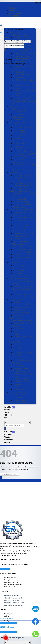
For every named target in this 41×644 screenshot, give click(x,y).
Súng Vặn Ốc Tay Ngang (22, 360)
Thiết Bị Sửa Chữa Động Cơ (23, 96)
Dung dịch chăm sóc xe (22, 257)
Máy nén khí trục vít (20, 268)
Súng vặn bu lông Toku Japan (24, 175)
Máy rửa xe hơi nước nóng (23, 249)
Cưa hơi (16, 345)
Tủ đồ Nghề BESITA (20, 302)
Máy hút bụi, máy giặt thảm (23, 252)
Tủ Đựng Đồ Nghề (15, 300)
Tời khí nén (17, 363)
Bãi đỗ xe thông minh (21, 46)
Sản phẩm (8, 407)
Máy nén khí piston (20, 265)
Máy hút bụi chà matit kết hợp (24, 128)
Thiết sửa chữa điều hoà (22, 75)
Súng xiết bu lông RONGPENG (24, 186)
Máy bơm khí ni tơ (20, 220)
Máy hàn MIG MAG (20, 133)
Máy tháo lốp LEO (20, 199)
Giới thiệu (8, 410)
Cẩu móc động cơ (20, 117)
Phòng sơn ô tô (19, 125)
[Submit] (5, 49)
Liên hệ (7, 418)
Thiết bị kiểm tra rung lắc (22, 382)
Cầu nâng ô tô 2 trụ (20, 35)
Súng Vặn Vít (18, 355)
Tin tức (7, 412)
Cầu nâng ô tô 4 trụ (20, 40)
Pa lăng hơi (17, 358)
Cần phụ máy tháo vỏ (21, 207)
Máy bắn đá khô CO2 (21, 51)
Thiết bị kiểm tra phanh (22, 379)
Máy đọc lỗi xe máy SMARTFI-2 (25, 154)
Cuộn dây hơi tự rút (20, 77)
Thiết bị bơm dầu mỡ (21, 72)
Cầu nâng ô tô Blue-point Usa (24, 297)
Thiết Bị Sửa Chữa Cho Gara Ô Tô (21, 48)
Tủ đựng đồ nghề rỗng (21, 310)
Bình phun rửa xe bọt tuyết (23, 255)
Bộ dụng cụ (17, 326)
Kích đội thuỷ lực (19, 112)
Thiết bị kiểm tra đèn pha (22, 368)
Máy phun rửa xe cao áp (22, 247)
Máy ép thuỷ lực (19, 114)
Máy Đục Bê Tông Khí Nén (23, 353)
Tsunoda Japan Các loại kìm (24, 323)
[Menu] (7, 37)
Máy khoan (17, 347)
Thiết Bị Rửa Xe (14, 239)
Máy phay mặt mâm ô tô (22, 226)
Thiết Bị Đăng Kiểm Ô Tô (18, 366)
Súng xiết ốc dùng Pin (21, 189)
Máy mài (16, 350)
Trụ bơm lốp (18, 223)
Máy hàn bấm (18, 136)
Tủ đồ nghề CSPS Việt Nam (23, 305)
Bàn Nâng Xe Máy (20, 157)
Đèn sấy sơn (18, 138)
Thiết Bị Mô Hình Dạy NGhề (19, 392)
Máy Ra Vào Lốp (19, 159)
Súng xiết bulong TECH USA (23, 183)
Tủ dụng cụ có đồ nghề (21, 308)
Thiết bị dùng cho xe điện (22, 59)
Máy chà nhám (19, 141)
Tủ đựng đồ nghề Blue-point (23, 286)
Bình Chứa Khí (18, 273)
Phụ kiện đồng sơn (20, 143)
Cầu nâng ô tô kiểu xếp (21, 38)
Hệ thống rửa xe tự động (22, 241)
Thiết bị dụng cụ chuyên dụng (24, 54)
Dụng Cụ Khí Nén (15, 342)
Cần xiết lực (17, 331)
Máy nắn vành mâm (20, 228)
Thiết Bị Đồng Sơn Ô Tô (17, 122)
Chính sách (8, 415)
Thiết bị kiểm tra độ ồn (21, 371)
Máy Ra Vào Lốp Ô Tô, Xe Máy (20, 191)
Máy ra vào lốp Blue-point (22, 294)
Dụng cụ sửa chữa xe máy (23, 162)
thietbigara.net (19, 638)
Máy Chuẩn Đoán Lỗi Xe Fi (23, 151)
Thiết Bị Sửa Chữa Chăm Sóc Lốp (21, 210)
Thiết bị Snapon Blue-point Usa (20, 278)
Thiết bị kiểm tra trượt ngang (24, 387)
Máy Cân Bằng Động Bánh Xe (24, 218)
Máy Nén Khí (13, 263)
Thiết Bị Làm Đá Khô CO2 (18, 403)
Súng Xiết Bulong (15, 173)
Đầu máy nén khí (19, 270)
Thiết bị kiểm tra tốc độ (22, 384)
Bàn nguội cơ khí (19, 316)
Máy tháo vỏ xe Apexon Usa (23, 204)
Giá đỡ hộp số (18, 120)
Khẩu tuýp (17, 334)
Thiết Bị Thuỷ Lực (15, 106)
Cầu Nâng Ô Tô (14, 32)
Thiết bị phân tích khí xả (22, 390)
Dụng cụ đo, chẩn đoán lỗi (23, 98)
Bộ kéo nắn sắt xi (19, 109)
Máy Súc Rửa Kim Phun (22, 170)
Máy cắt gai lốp (19, 231)
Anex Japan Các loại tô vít (23, 321)
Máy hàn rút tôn (19, 130)
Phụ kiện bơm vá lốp (21, 236)
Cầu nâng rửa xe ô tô (21, 244)
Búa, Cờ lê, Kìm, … (20, 329)
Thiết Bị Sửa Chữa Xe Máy (18, 149)
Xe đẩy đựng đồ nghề (21, 313)
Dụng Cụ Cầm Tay (15, 318)
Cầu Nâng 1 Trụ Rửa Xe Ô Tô (24, 43)
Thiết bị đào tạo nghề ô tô (23, 400)
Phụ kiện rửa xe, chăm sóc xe (24, 260)
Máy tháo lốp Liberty (21, 202)
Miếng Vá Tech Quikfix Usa (23, 233)
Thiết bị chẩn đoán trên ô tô (23, 56)
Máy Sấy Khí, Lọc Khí (21, 276)
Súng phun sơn (19, 146)
